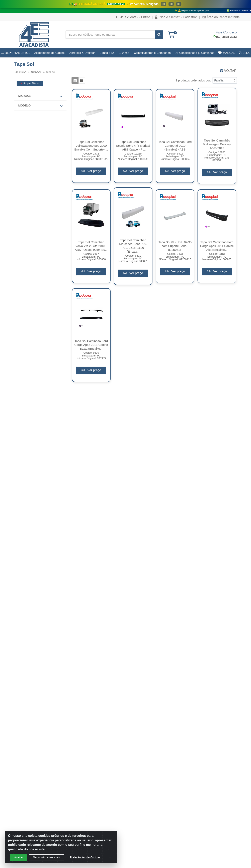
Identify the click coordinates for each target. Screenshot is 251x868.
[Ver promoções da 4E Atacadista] (125, 7)
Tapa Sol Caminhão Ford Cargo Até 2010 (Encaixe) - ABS (175, 146)
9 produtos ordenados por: (193, 80)
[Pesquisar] (159, 35)
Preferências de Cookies (85, 857)
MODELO (40, 106)
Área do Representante (221, 17)
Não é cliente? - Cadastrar (176, 17)
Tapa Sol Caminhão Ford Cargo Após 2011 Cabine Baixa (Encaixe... (91, 345)
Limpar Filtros (30, 83)
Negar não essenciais (47, 857)
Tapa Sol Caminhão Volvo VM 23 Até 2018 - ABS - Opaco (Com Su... (91, 246)
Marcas (40, 96)
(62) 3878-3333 (225, 37)
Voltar (228, 71)
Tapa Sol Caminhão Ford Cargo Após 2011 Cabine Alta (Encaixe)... (217, 246)
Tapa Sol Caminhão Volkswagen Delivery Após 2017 (217, 144)
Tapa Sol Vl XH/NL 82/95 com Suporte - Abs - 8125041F (175, 246)
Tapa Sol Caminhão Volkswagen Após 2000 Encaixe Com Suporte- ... (91, 146)
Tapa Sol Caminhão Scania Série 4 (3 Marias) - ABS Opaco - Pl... (133, 146)
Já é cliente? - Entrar (133, 17)
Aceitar (19, 857)
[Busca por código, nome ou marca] (110, 35)
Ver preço (91, 171)
